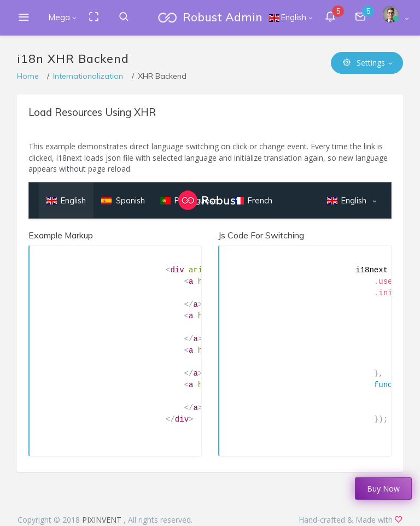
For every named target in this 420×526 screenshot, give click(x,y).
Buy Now (383, 489)
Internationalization (88, 76)
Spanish (123, 200)
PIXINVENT (103, 520)
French (253, 200)
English (66, 200)
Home (28, 76)
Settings (364, 63)
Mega (59, 17)
